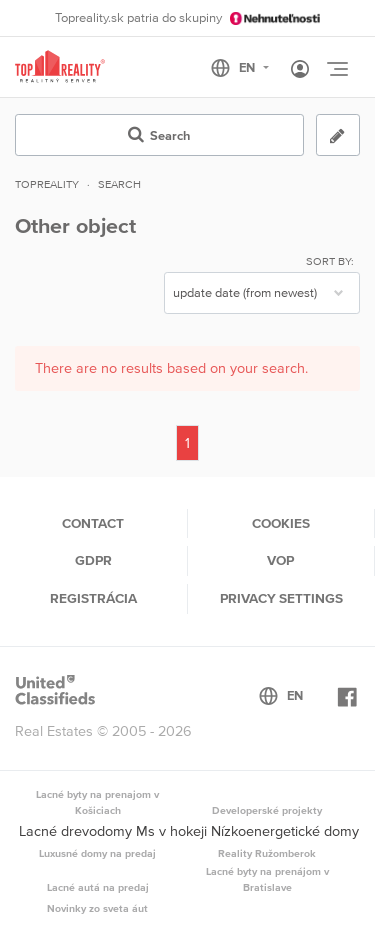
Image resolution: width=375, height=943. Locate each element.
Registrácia (93, 598)
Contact (93, 523)
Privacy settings (281, 598)
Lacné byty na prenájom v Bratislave (267, 879)
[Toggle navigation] (337, 69)
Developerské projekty (267, 810)
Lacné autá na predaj (98, 887)
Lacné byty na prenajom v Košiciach (97, 802)
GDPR (93, 560)
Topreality (47, 184)
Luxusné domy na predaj (97, 853)
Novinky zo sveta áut (97, 908)
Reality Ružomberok (267, 853)
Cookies (281, 523)
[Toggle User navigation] (300, 70)
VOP (280, 560)
